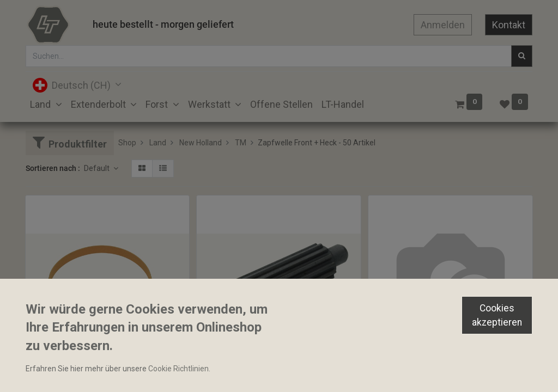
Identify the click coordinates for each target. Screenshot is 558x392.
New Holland (201, 143)
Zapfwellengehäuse (407, 369)
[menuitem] (281, 104)
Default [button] (98, 168)
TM (241, 143)
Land (158, 143)
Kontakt (509, 25)
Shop (127, 143)
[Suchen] (522, 56)
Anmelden (443, 25)
